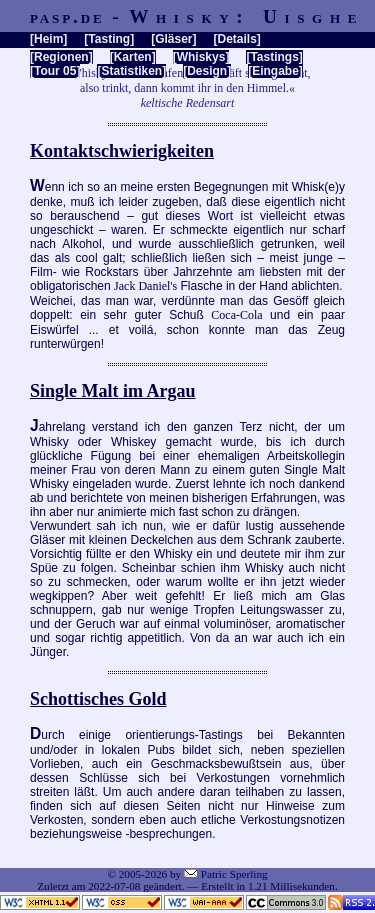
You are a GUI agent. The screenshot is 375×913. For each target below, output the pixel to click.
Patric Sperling (234, 874)
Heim (48, 39)
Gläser (173, 39)
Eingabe (275, 71)
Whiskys (201, 57)
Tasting (109, 39)
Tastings (274, 57)
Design (207, 71)
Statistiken (131, 71)
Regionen (61, 57)
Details (236, 39)
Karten (133, 57)
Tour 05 (55, 71)
